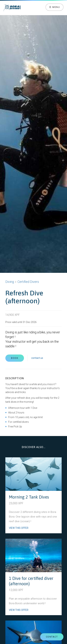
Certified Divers (28, 282)
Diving (10, 282)
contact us (37, 358)
